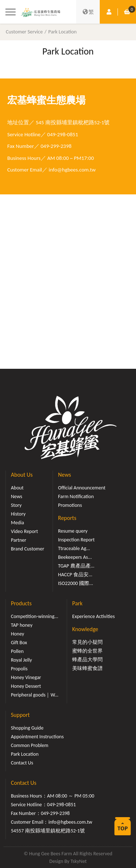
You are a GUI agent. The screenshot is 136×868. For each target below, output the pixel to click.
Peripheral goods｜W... (35, 695)
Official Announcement (82, 488)
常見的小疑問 (87, 642)
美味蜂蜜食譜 (87, 668)
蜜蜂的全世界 (87, 651)
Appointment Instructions (37, 737)
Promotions (70, 505)
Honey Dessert (26, 686)
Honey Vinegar (26, 677)
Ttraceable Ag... (74, 548)
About (17, 488)
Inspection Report (76, 540)
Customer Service (24, 32)
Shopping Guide (27, 728)
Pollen (17, 651)
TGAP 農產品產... (76, 566)
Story (16, 505)
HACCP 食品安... (75, 575)
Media (17, 523)
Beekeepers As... (75, 557)
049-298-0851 (63, 134)
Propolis (19, 669)
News (17, 496)
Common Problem (30, 745)
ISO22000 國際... (75, 583)
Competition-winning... (35, 616)
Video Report (24, 531)
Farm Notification (76, 496)
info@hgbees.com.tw (72, 170)
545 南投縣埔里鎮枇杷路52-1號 (73, 122)
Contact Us (22, 763)
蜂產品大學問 (87, 660)
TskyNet (79, 861)
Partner (18, 540)
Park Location (62, 32)
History (18, 514)
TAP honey (22, 625)
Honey (18, 634)
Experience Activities (93, 616)
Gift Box (19, 643)
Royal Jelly (21, 660)
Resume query (73, 531)
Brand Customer (28, 549)
